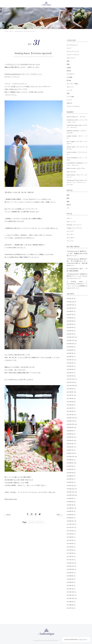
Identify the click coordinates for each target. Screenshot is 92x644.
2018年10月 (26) (72, 495)
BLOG (11, 31)
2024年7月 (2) (71, 353)
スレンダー (70, 234)
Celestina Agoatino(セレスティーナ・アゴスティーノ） (24, 74)
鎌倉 (68, 202)
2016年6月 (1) (71, 582)
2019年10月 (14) (72, 457)
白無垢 (69, 68)
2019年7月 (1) (71, 466)
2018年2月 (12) (71, 521)
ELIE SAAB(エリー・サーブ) (76, 117)
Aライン (69, 218)
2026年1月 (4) (71, 299)
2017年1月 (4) (71, 560)
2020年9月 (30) (71, 427)
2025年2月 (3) (71, 331)
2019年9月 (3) (71, 460)
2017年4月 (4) (71, 550)
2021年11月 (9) (71, 382)
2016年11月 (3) (71, 566)
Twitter (40, 515)
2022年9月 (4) (71, 369)
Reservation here (11, 499)
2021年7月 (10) (71, 395)
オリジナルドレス (72, 45)
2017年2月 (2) (71, 557)
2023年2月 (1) (71, 366)
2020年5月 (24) (71, 437)
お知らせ (70, 103)
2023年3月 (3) (71, 363)
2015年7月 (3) (71, 608)
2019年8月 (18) (71, 463)
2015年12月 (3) (71, 592)
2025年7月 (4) (71, 315)
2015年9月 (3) (71, 602)
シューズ (70, 90)
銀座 (68, 195)
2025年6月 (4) (71, 318)
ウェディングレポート (36, 522)
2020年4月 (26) (71, 440)
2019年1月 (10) (71, 486)
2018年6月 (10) (71, 508)
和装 (68, 61)
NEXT (9, 515)
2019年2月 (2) (71, 482)
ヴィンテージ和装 (72, 84)
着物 (68, 64)
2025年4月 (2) (71, 324)
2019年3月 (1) (71, 479)
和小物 (69, 80)
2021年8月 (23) (71, 392)
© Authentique (43, 640)
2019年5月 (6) (71, 473)
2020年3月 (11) (71, 444)
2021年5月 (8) (71, 402)
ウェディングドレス (73, 55)
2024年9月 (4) (71, 347)
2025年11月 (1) (71, 305)
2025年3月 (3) (71, 328)
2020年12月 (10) (72, 418)
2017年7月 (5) (71, 540)
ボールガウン (71, 238)
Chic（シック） (72, 222)
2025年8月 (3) (71, 311)
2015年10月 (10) (72, 598)
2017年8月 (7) (71, 537)
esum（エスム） (72, 172)
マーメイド (70, 241)
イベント (70, 100)
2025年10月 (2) (71, 308)
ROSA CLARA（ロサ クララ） (76, 168)
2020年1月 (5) (71, 450)
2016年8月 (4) (71, 576)
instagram (32, 515)
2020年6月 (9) (71, 434)
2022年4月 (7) (71, 373)
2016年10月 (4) (71, 569)
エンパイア (70, 231)
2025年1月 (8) (71, 334)
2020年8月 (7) (71, 431)
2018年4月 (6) (71, 515)
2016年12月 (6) (71, 563)
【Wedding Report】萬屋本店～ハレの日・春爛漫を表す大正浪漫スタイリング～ (77, 253)
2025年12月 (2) (71, 302)
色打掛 (69, 71)
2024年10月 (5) (71, 344)
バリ (68, 208)
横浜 (68, 198)
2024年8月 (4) (71, 350)
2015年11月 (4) (71, 595)
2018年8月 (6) (71, 502)
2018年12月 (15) (72, 489)
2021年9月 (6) (71, 389)
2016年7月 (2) (71, 579)
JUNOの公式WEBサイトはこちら (75, 639)
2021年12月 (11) (72, 379)
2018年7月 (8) (71, 505)
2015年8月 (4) (71, 605)
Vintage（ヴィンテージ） (75, 228)
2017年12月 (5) (71, 524)
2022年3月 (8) (71, 376)
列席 (68, 93)
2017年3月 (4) (71, 553)
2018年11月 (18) (72, 492)
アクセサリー (71, 74)
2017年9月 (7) (71, 534)
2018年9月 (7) (71, 498)
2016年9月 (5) (71, 573)
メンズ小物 (70, 97)
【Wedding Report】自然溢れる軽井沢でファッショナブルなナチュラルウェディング (77, 276)
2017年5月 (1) (71, 547)
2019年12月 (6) (71, 453)
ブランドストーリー (73, 51)
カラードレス (71, 58)
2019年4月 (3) (71, 476)
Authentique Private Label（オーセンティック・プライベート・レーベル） (77, 182)
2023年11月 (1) (71, 360)
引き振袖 (70, 77)
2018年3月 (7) (71, 518)
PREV (59, 515)
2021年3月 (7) (71, 408)
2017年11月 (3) (71, 527)
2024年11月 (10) (72, 340)
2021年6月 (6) (71, 399)
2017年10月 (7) (71, 531)
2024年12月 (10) (72, 337)
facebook (28, 515)
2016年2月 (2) (71, 586)
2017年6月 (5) (71, 544)
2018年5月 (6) (71, 511)
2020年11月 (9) (71, 421)
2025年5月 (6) (71, 321)
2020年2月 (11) (71, 447)
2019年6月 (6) (71, 469)
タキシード (70, 87)
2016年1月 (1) (71, 589)
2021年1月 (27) (71, 415)
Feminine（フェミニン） (74, 225)
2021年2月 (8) (71, 411)
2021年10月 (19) (72, 386)
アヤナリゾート (14, 64)
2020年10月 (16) (72, 424)
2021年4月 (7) (71, 405)
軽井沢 (69, 205)
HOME (6, 31)
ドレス (69, 48)
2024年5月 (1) (71, 357)
